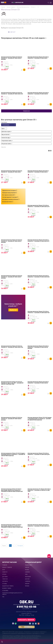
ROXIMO (27, 570)
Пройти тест (13, 310)
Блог (4, 570)
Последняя (20, 546)
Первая (4, 546)
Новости (5, 572)
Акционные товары (8, 586)
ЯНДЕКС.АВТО (29, 565)
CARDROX (27, 572)
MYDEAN (27, 586)
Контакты (5, 581)
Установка (5, 590)
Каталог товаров (11, 7)
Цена (3, 128)
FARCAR (27, 567)
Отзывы (5, 584)
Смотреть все (26, 111)
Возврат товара (7, 588)
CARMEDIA (28, 581)
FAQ (3, 597)
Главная (3, 7)
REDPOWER (28, 577)
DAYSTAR (27, 579)
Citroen (33, 7)
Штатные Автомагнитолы (23, 7)
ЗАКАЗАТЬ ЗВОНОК (26, 620)
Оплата (4, 574)
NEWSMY (27, 584)
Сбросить (4, 147)
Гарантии (5, 579)
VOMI (26, 574)
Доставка (5, 577)
